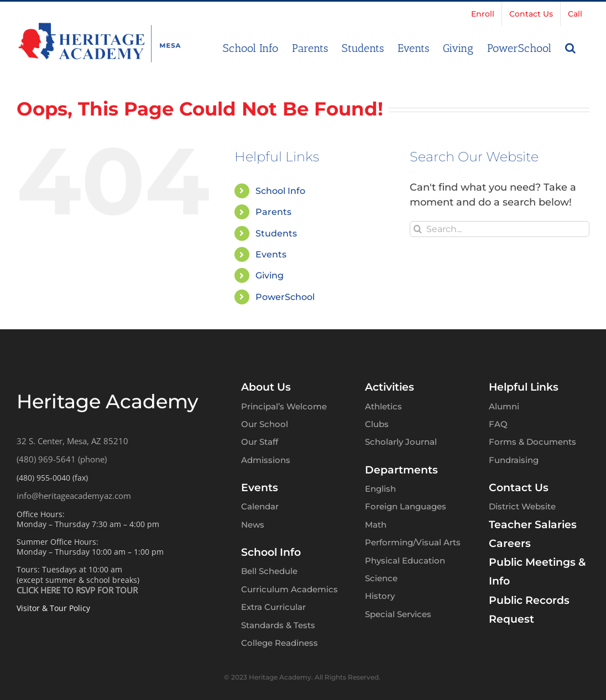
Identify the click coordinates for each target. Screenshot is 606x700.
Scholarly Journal (401, 442)
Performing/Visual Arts (413, 542)
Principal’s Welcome (284, 406)
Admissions (266, 460)
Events (271, 254)
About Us (266, 387)
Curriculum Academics (289, 589)
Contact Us (519, 488)
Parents (273, 212)
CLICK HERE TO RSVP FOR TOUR (77, 590)
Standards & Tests (278, 625)
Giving (270, 275)
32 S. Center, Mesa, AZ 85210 (72, 441)
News (253, 525)
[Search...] (500, 229)
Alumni (504, 406)
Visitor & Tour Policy (53, 608)
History (380, 596)
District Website (522, 506)
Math (376, 525)
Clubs (377, 424)
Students (276, 233)
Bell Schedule (269, 571)
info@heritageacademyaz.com (74, 496)
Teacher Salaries (533, 525)
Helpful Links (524, 387)
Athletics (383, 406)
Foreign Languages (406, 506)
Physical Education (405, 560)
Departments (401, 470)
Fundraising (514, 460)
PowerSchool (285, 297)
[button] (570, 47)
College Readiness (280, 643)
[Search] (418, 229)
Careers (510, 543)
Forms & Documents (532, 442)
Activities (390, 387)
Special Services (398, 614)
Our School (265, 424)
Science (381, 578)
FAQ (498, 424)
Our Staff (260, 442)
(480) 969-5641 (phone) (62, 459)
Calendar (260, 506)
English (380, 489)
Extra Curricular (273, 607)
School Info (280, 191)
